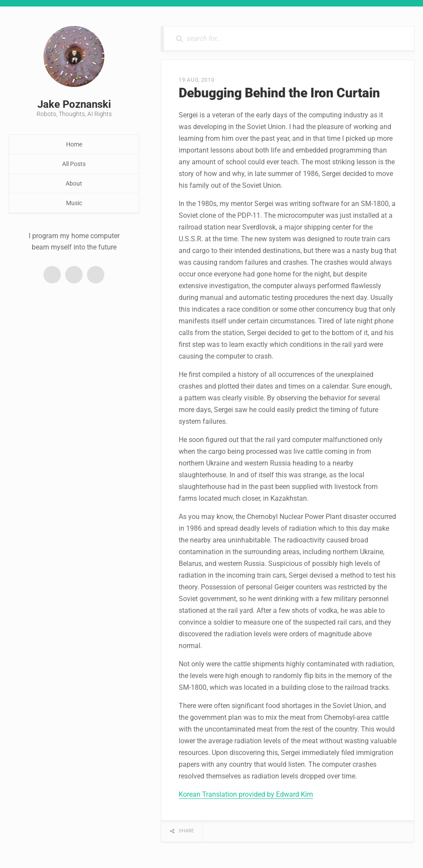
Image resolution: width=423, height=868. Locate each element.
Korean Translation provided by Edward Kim (246, 794)
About (74, 183)
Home (74, 144)
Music (74, 203)
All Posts (74, 164)
